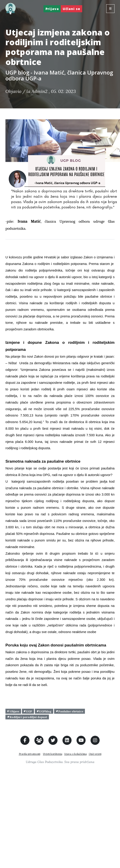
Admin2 (40, 91)
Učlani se (71, 9)
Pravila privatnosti (30, 754)
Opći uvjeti (95, 754)
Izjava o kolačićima (76, 754)
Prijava (52, 9)
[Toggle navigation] (110, 9)
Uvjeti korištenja (53, 754)
